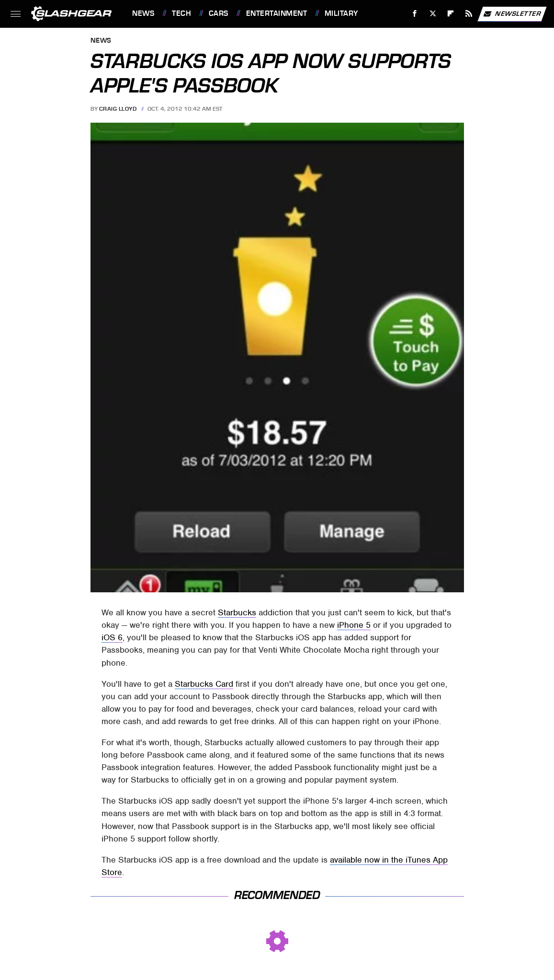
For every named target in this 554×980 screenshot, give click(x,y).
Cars (219, 13)
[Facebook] (415, 14)
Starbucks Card (204, 684)
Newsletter (512, 14)
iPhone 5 (354, 625)
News (143, 13)
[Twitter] (433, 14)
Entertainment (277, 13)
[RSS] (469, 14)
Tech (181, 13)
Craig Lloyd (118, 109)
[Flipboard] (451, 14)
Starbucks (237, 612)
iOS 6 (112, 637)
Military (341, 13)
